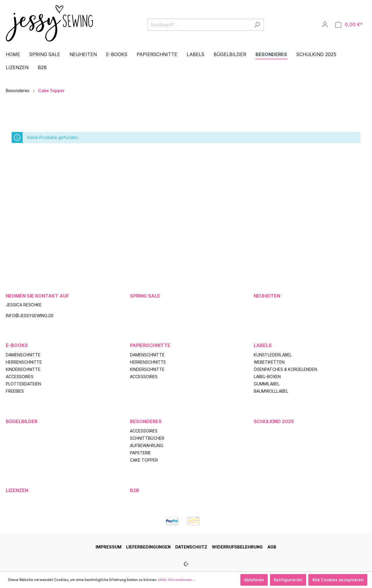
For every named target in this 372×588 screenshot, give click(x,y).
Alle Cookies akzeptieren (338, 580)
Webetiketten (269, 362)
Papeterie (140, 453)
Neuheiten (267, 296)
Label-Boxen (267, 377)
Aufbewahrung (147, 445)
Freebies (15, 391)
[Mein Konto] (325, 24)
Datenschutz (191, 547)
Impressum (109, 547)
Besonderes (146, 421)
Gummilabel (267, 384)
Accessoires (20, 377)
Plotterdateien (23, 384)
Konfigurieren (288, 580)
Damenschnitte (23, 355)
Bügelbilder (22, 421)
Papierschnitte (150, 345)
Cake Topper (144, 460)
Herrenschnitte (24, 362)
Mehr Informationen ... (177, 580)
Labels (263, 345)
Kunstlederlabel (273, 355)
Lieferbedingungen (148, 547)
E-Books (17, 345)
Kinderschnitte (23, 369)
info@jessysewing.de (30, 316)
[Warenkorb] (349, 25)
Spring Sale (145, 296)
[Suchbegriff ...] (199, 25)
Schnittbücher (147, 438)
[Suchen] (257, 25)
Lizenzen (17, 490)
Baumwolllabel (271, 391)
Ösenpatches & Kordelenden (285, 369)
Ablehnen (254, 580)
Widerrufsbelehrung (237, 547)
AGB (272, 547)
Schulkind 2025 (274, 421)
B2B (135, 490)
